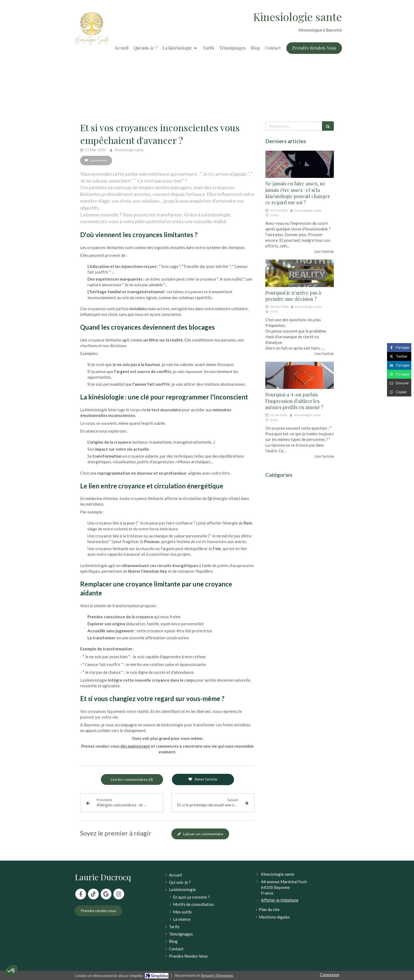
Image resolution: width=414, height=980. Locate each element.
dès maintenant (135, 746)
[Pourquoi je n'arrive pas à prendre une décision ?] (300, 273)
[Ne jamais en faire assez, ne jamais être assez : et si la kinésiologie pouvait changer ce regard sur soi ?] (300, 164)
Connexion (330, 975)
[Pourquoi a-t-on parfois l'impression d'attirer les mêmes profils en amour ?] (300, 375)
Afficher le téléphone (280, 900)
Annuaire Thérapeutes (217, 975)
